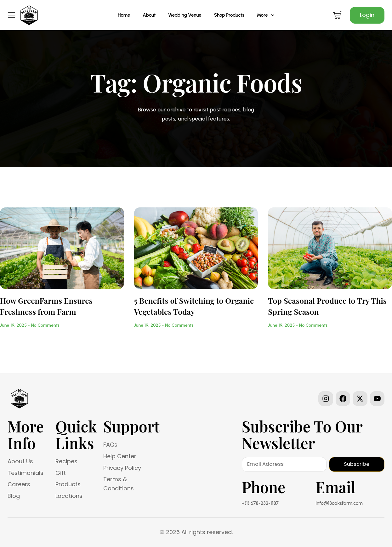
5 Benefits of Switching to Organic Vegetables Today (194, 306)
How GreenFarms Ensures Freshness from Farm (46, 306)
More (266, 15)
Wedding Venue (185, 15)
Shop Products (229, 15)
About (149, 15)
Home (124, 15)
